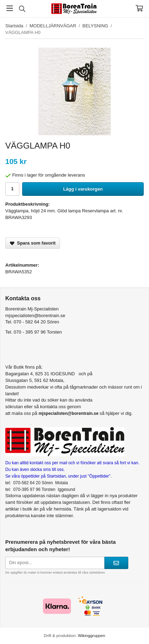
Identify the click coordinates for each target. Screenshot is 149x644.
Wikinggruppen (91, 635)
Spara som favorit (33, 243)
